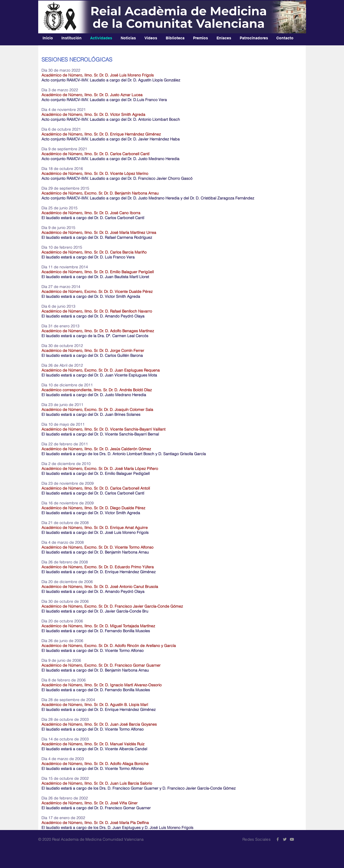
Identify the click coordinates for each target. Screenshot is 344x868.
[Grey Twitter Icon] (285, 839)
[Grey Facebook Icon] (278, 839)
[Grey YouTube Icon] (292, 839)
